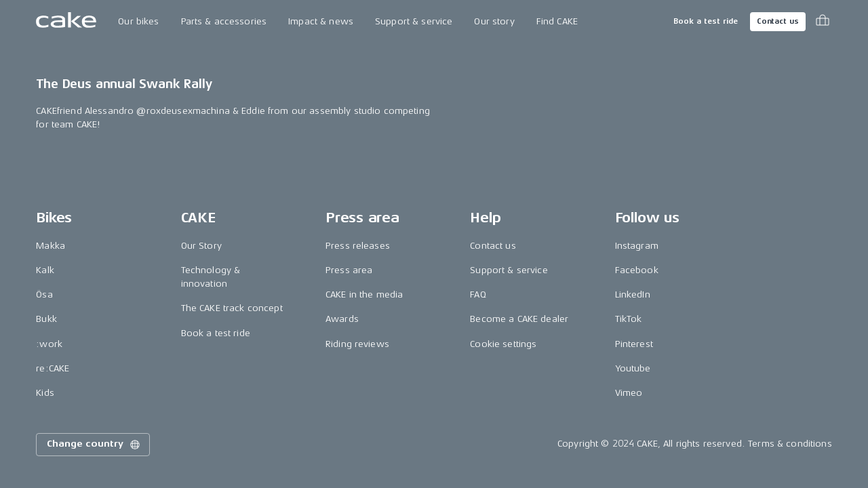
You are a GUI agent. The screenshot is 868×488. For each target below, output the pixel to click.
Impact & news (321, 21)
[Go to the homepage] (66, 22)
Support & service (414, 21)
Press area (349, 270)
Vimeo (629, 393)
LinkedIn (633, 294)
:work (49, 344)
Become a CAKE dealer (519, 319)
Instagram (637, 246)
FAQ (478, 294)
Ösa (44, 294)
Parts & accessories (224, 21)
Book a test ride (706, 21)
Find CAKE (557, 21)
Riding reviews (357, 344)
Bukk (46, 319)
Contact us (778, 21)
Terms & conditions (790, 444)
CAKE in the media (364, 294)
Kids (45, 393)
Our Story (201, 246)
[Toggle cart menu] (823, 22)
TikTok (629, 319)
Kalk (45, 270)
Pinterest (634, 344)
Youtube (633, 368)
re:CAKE (53, 368)
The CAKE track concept (232, 308)
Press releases (358, 246)
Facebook (637, 270)
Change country (94, 445)
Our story (494, 21)
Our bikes (138, 21)
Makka (51, 246)
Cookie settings (503, 344)
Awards (342, 319)
